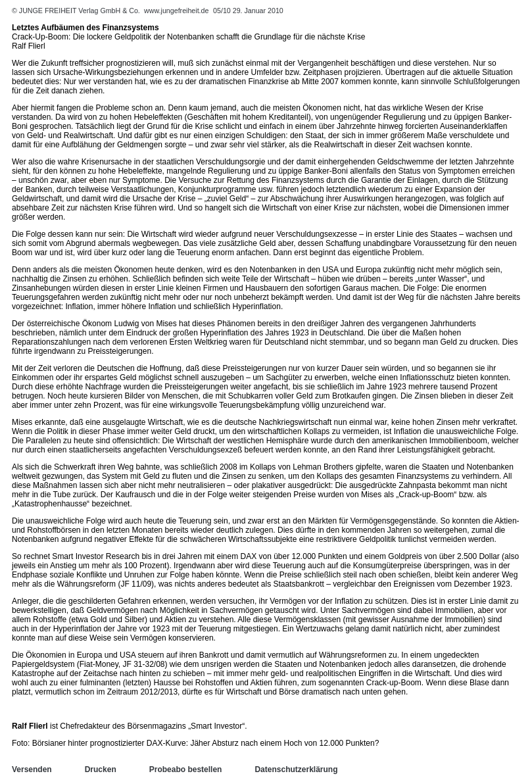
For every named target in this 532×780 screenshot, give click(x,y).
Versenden (32, 769)
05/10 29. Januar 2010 (248, 11)
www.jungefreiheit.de (176, 11)
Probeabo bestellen (186, 769)
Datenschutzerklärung (296, 769)
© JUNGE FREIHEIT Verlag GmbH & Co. (77, 11)
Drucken (101, 769)
